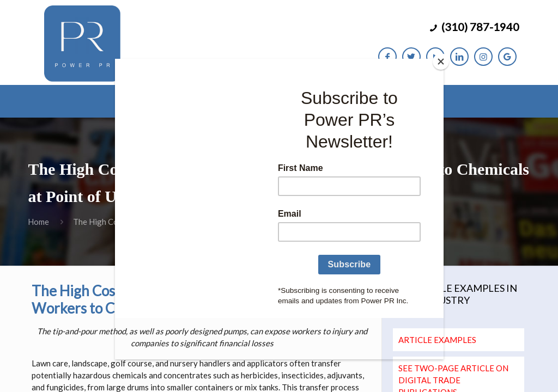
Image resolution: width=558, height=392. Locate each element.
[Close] (441, 62)
